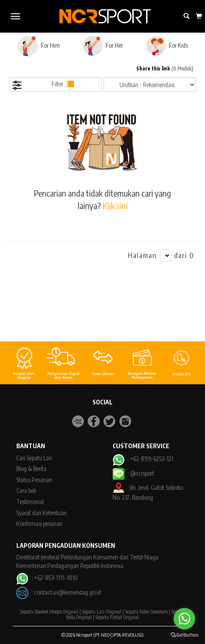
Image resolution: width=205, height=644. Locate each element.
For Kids (167, 46)
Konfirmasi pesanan (39, 524)
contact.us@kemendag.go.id (68, 592)
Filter (43, 85)
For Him (38, 46)
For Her (102, 46)
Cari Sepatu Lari (34, 458)
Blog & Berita (31, 469)
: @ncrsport (133, 473)
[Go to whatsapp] (184, 619)
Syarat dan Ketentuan (41, 513)
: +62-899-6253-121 (143, 459)
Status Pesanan (34, 480)
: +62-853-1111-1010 (47, 578)
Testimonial (30, 502)
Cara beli (26, 491)
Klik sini (115, 205)
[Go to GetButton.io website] (184, 635)
